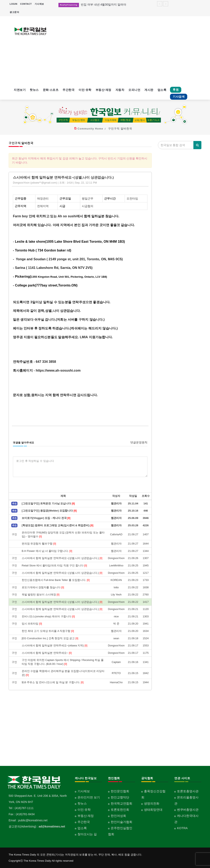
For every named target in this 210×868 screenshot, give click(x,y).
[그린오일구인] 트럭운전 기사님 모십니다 (48, 503)
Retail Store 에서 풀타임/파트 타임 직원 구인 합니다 (54, 565)
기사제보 (39, 4)
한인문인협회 (120, 791)
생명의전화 (152, 803)
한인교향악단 (120, 797)
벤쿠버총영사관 (188, 810)
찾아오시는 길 (87, 834)
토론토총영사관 (188, 791)
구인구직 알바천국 (120, 129)
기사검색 (179, 97)
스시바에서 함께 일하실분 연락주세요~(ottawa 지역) (55, 645)
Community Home (90, 129)
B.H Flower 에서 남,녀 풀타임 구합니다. (47, 551)
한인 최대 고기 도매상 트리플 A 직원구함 (48, 631)
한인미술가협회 (122, 822)
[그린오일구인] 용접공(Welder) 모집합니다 (49, 511)
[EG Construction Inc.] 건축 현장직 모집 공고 (50, 638)
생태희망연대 (153, 810)
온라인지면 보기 (89, 797)
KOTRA (182, 828)
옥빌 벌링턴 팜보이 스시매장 (41, 595)
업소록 (162, 90)
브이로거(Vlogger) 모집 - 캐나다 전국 (46, 518)
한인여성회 (118, 816)
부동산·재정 (103, 90)
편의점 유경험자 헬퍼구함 (39, 544)
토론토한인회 (120, 810)
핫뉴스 (34, 90)
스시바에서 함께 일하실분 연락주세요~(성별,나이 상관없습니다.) (62, 558)
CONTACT (26, 4)
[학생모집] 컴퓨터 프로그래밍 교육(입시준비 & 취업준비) (58, 525)
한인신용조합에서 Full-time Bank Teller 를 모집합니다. (56, 580)
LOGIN (13, 4)
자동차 (120, 90)
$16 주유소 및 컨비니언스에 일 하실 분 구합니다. (53, 682)
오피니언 (134, 90)
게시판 (149, 90)
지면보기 (20, 90)
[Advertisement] (130, 51)
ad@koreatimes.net (52, 826)
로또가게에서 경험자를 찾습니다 (43, 587)
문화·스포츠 (51, 90)
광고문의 (14, 12)
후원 (176, 90)
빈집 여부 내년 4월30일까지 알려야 (103, 5)
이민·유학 (85, 90)
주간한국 (68, 90)
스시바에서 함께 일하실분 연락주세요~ (47, 653)
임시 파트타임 (32, 624)
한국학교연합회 (122, 803)
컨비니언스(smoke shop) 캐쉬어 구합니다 (48, 616)
